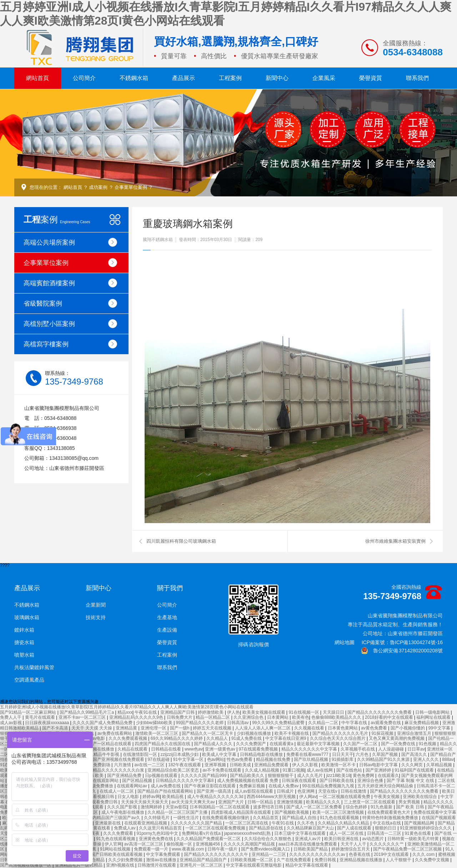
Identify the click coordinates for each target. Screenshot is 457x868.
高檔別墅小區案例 (70, 324)
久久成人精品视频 (263, 770)
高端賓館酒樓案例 (70, 283)
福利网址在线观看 (434, 717)
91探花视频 (383, 733)
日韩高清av (238, 723)
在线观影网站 (106, 781)
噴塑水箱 (24, 655)
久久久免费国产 (252, 744)
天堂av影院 (177, 807)
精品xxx (125, 712)
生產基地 (167, 617)
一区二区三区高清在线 (247, 823)
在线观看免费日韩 (101, 802)
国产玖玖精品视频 (312, 759)
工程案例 (230, 78)
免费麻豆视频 (253, 786)
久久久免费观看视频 (128, 738)
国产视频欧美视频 (292, 812)
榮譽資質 (371, 78)
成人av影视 (11, 723)
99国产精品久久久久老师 (200, 723)
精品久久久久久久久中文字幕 (310, 749)
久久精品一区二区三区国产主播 (178, 812)
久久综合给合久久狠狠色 (268, 839)
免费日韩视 (326, 860)
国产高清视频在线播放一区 (26, 865)
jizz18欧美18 (338, 776)
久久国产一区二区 (361, 744)
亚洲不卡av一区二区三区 (83, 717)
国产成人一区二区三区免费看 (315, 807)
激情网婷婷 (152, 807)
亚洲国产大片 (232, 802)
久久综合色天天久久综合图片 (338, 738)
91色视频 (428, 744)
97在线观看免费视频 (259, 749)
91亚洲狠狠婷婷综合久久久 (426, 828)
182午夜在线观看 (185, 765)
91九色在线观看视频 (340, 818)
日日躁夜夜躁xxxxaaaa (47, 723)
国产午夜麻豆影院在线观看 (210, 786)
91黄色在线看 (418, 833)
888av (448, 759)
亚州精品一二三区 (269, 854)
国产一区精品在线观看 (111, 744)
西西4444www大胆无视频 (272, 797)
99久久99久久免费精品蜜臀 (279, 723)
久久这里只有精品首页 (161, 828)
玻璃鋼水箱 (27, 617)
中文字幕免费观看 (164, 854)
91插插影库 (343, 759)
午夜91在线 (146, 712)
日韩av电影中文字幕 (379, 765)
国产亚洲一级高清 (214, 791)
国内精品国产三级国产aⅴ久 (115, 818)
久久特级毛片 (157, 818)
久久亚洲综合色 (249, 717)
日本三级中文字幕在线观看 (300, 833)
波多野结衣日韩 (269, 807)
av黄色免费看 (375, 728)
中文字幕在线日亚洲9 (286, 738)
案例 (57, 219)
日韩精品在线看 (167, 749)
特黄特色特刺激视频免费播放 (391, 818)
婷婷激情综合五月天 (351, 849)
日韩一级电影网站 (433, 712)
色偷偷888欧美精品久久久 (337, 717)
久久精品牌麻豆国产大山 (311, 828)
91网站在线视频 (116, 849)
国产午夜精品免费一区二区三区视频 (408, 849)
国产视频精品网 (420, 823)
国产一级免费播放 (97, 786)
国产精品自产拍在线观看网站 (166, 791)
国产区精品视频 (138, 781)
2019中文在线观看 (392, 854)
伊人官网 (113, 844)
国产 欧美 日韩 (411, 807)
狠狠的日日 (386, 828)
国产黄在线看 (98, 828)
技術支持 (96, 617)
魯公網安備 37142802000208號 (402, 651)
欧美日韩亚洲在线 (342, 839)
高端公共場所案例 (70, 242)
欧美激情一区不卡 (339, 765)
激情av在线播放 (162, 860)
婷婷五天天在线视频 (213, 728)
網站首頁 (37, 78)
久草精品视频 (440, 765)
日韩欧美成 (241, 765)
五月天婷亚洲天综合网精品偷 (386, 786)
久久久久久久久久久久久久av (318, 854)
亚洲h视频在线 (121, 865)
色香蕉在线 (360, 854)
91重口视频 (293, 770)
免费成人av (125, 828)
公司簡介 (84, 78)
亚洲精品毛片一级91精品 (79, 865)
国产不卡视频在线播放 (93, 749)
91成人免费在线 (247, 738)
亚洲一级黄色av (221, 749)
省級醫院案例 (70, 303)
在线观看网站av (132, 786)
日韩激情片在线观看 (157, 865)
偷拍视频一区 (180, 844)
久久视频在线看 (310, 728)
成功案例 (98, 187)
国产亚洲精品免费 (125, 776)
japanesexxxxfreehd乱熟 (248, 833)
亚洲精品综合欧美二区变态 (174, 770)
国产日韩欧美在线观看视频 (117, 854)
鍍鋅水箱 (24, 630)
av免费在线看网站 (115, 733)
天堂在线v (328, 791)
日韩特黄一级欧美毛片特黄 (414, 839)
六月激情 (123, 765)
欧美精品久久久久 (324, 802)
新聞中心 (277, 78)
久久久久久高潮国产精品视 (250, 844)
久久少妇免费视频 (126, 860)
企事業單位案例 (131, 187)
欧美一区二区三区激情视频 (339, 812)
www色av (194, 749)
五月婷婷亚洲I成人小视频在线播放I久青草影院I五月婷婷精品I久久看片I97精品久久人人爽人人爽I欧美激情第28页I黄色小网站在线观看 (127, 707)
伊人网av (308, 797)
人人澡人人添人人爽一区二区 (263, 728)
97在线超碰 (159, 759)
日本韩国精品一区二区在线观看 (220, 807)
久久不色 (306, 823)
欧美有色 (301, 717)
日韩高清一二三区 (385, 833)
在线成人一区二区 (117, 791)
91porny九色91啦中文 (158, 833)
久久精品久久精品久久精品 (344, 823)
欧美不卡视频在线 (292, 733)
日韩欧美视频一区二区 (252, 860)
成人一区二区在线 (347, 833)
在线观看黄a (282, 744)
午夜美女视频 (387, 797)
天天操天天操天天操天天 (145, 802)
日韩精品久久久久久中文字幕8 (185, 781)
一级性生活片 (187, 818)
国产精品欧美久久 (248, 776)
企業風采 (324, 78)
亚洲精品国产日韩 (178, 712)
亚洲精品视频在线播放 (361, 860)
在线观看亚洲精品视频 (146, 823)
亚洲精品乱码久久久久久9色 (137, 717)
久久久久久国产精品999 (204, 776)
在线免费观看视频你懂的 (226, 818)
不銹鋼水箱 (134, 78)
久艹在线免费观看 (294, 860)
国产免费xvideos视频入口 (266, 849)
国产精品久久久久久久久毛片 (341, 733)
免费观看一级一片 (152, 849)
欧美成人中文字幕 (220, 754)
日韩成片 (286, 791)
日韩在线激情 (354, 791)
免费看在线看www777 (308, 754)
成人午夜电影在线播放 (123, 812)
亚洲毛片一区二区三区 (202, 865)
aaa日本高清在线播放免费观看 (308, 844)
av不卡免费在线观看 (222, 770)
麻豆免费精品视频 (422, 723)
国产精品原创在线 (267, 828)
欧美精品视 (173, 797)
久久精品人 (218, 738)
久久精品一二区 (324, 723)
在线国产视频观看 (439, 818)
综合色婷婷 (357, 807)
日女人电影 (129, 797)
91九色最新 (382, 807)
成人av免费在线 (166, 786)
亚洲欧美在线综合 (420, 797)
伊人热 (233, 712)
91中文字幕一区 (189, 759)
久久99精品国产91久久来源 (384, 759)
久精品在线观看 (133, 749)
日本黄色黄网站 (343, 728)
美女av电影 (95, 738)
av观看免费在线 (386, 723)
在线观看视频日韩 (98, 797)
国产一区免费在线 (399, 744)
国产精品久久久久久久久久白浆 (115, 770)
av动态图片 (373, 839)
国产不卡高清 (56, 728)
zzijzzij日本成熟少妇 (180, 754)
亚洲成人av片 (308, 839)
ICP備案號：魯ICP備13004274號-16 (402, 642)
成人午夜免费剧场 (94, 765)
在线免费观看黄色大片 (389, 812)
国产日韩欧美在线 (337, 781)
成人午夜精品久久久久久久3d (216, 797)
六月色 (363, 754)
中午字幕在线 (355, 723)
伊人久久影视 (305, 765)
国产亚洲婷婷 (379, 770)
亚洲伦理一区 (154, 728)
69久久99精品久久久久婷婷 (177, 738)
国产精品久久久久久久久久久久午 (217, 854)
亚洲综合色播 (371, 781)
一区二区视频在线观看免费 (345, 797)
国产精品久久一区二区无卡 (208, 733)
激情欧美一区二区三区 (157, 733)
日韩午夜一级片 (223, 849)
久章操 (96, 844)
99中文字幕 (440, 728)
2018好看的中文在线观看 (390, 717)
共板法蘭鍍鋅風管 (34, 667)
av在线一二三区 (150, 765)
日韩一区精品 (261, 802)
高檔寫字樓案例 (70, 344)
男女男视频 (410, 802)
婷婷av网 (151, 797)
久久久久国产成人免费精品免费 (103, 723)
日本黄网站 (278, 717)
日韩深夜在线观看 (299, 781)
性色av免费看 (240, 759)
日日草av (416, 749)
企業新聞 (96, 605)
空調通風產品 (29, 680)
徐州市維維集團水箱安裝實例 (395, 541)
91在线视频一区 (304, 712)
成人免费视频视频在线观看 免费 (248, 781)
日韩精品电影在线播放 (262, 754)
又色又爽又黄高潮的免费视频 (397, 738)
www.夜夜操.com (189, 849)
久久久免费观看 (119, 833)
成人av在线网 (320, 770)
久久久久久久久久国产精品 (197, 823)
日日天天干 (343, 754)
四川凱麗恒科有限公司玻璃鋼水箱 (181, 541)
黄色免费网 (364, 776)
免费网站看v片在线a (202, 833)
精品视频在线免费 (274, 759)
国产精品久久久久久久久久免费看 (380, 712)
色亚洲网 (307, 791)
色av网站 (216, 759)
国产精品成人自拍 (300, 818)
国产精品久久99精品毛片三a (87, 712)
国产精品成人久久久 (214, 744)
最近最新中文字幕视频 (319, 744)
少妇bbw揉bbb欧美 (155, 723)
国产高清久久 (415, 754)
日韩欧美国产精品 (311, 849)
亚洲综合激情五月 (415, 733)
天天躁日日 (334, 712)
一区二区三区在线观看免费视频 (216, 828)
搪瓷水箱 (24, 642)
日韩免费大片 (180, 717)
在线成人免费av (284, 786)
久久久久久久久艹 (387, 844)
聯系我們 (417, 78)
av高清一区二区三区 (144, 844)
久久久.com (424, 854)
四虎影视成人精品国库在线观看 (242, 812)
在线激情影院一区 (140, 754)
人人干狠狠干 (399, 860)
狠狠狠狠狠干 (281, 776)
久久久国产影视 (123, 807)
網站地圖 (345, 642)
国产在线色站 (350, 770)
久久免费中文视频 (433, 860)
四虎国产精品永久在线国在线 (163, 744)
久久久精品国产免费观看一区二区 (209, 839)
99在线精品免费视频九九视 (329, 786)
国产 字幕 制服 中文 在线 (411, 781)
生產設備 (167, 630)
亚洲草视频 (216, 765)
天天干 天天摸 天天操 (92, 728)
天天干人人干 (354, 844)
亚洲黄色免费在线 (157, 839)
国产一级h (180, 728)
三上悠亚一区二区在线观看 (370, 802)
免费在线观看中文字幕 (435, 812)
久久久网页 (413, 765)
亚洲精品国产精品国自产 (204, 860)
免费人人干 (11, 717)
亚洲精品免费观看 (272, 765)
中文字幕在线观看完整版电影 (254, 865)
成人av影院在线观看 (255, 791)
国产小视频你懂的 (408, 728)
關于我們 (170, 588)
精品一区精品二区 (213, 717)
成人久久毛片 (310, 776)
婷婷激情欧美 (211, 712)
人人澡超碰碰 (391, 749)
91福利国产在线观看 (415, 770)
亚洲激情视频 (290, 802)
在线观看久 (388, 776)
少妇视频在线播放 (254, 733)
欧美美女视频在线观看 (264, 712)
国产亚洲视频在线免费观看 (119, 759)
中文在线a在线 (387, 823)
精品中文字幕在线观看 (307, 865)
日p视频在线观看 (162, 776)
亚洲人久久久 (426, 759)
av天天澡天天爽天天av (194, 802)
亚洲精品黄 (127, 728)
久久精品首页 (266, 818)
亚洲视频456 (208, 844)
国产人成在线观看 (355, 828)
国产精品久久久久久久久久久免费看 (405, 791)
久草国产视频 (385, 754)
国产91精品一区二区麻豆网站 (29, 712)
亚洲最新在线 (108, 823)
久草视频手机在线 (358, 749)
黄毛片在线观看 (41, 717)
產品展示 (184, 78)
